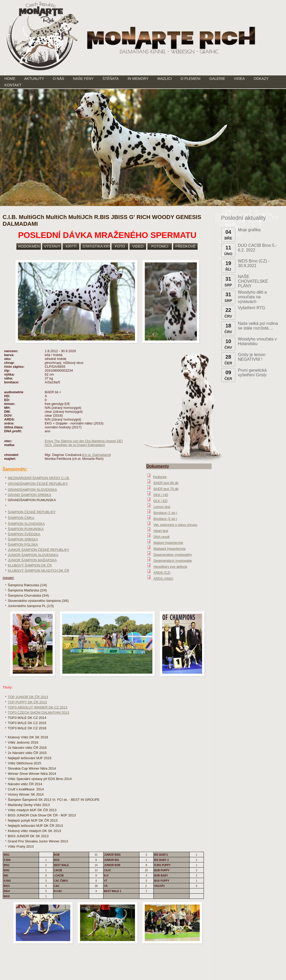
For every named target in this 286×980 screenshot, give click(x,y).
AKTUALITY (34, 79)
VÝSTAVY (52, 246)
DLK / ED (160, 501)
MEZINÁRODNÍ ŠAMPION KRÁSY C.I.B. (39, 478)
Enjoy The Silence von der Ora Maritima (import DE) (84, 441)
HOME (10, 79)
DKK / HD (161, 495)
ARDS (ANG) (163, 579)
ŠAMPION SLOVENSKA (26, 524)
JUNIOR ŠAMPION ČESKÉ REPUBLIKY (38, 550)
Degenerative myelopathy (173, 555)
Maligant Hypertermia (170, 549)
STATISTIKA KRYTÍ (96, 246)
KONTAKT (13, 85)
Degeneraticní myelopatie (173, 561)
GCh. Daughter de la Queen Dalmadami (75, 445)
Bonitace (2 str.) (165, 519)
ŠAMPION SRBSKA (23, 539)
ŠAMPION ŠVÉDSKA (24, 534)
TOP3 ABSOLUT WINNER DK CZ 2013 (38, 707)
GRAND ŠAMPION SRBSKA (30, 495)
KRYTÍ (71, 246)
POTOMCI (160, 246)
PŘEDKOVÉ (185, 246)
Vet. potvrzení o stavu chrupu (175, 525)
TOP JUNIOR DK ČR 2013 (28, 697)
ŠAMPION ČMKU (21, 518)
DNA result (161, 537)
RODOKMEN (29, 246)
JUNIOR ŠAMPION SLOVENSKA (33, 555)
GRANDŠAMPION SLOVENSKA (32, 490)
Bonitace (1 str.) (165, 513)
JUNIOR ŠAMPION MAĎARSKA (32, 560)
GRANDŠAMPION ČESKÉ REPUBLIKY (38, 484)
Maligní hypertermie (168, 543)
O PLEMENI (191, 79)
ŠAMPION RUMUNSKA (26, 529)
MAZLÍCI (164, 79)
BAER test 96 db (166, 483)
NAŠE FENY (83, 79)
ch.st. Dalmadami (96, 455)
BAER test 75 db (166, 489)
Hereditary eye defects (170, 567)
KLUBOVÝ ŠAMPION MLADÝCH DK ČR (38, 570)
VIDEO (138, 246)
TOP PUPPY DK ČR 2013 (27, 702)
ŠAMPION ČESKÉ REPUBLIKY (32, 512)
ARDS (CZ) (162, 573)
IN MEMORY (138, 79)
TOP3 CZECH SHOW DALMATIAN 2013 (38, 713)
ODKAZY (261, 79)
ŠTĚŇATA (111, 79)
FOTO (120, 246)
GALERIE (217, 79)
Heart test (161, 531)
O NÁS (58, 79)
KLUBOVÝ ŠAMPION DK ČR (30, 565)
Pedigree (160, 477)
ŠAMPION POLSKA (23, 544)
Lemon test (162, 507)
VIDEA (239, 79)
